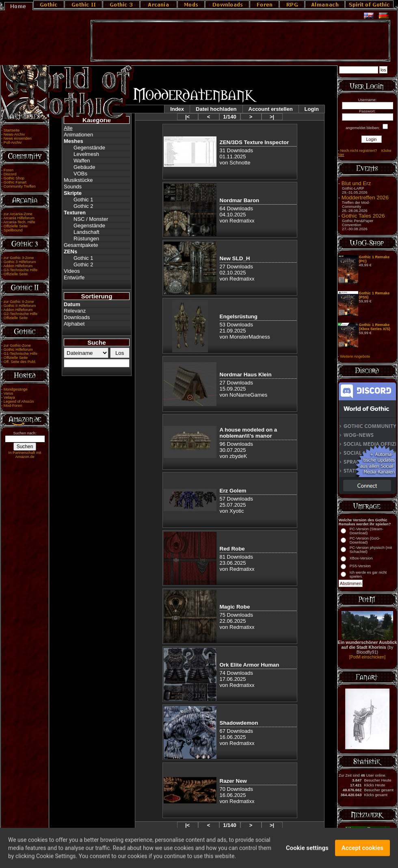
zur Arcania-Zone (18, 214)
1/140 (230, 117)
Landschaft (87, 232)
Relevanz (75, 311)
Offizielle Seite (16, 226)
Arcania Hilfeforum (19, 218)
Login (312, 109)
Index (177, 109)
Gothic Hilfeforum (18, 350)
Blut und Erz (356, 183)
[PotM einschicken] (367, 657)
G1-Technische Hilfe (21, 354)
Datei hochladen (216, 109)
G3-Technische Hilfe (21, 270)
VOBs (80, 174)
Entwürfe (74, 277)
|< (187, 117)
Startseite (12, 130)
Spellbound (13, 230)
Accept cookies (362, 851)
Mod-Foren (13, 406)
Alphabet (74, 324)
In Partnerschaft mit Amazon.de (25, 455)
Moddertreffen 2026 (365, 198)
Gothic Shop (14, 178)
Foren (9, 170)
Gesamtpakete (81, 245)
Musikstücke (78, 180)
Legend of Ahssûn (19, 402)
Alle (68, 128)
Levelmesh (86, 154)
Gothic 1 (83, 200)
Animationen (78, 135)
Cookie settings (307, 851)
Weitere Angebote (355, 356)
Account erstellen (271, 109)
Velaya (9, 397)
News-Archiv (14, 134)
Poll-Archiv (13, 143)
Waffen (82, 161)
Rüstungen (86, 239)
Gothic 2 (83, 206)
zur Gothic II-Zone (19, 302)
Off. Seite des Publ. (20, 362)
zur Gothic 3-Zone (19, 258)
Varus (9, 393)
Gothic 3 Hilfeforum (20, 262)
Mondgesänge (16, 389)
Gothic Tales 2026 (363, 216)
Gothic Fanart (15, 182)
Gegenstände (89, 148)
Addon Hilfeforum (18, 266)
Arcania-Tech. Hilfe (19, 222)
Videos (72, 271)
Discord (10, 174)
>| (272, 117)
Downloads (77, 317)
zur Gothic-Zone (17, 345)
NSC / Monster (91, 219)
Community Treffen (20, 186)
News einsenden (18, 138)
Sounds (73, 187)
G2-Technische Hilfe (21, 314)
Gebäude (84, 167)
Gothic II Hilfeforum (20, 306)
